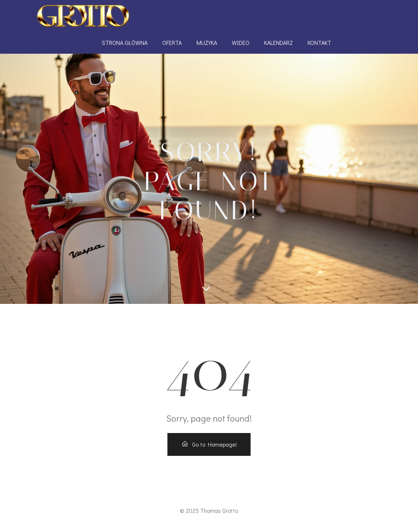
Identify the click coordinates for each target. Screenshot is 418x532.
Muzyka (207, 42)
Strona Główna (125, 42)
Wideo (241, 42)
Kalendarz (279, 42)
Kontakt (319, 42)
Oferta (172, 42)
